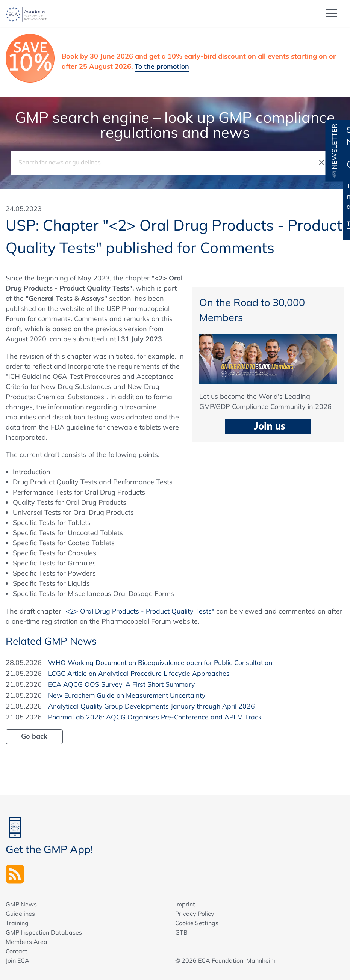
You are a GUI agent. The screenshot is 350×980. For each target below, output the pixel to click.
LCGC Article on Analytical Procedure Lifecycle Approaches (141, 673)
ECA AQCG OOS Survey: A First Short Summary (123, 684)
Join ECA (17, 960)
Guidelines (20, 914)
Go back (34, 736)
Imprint (185, 904)
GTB (181, 932)
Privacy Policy (195, 914)
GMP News (21, 904)
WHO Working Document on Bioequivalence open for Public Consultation (163, 662)
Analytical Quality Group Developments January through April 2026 (154, 706)
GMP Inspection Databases (44, 932)
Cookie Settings (197, 923)
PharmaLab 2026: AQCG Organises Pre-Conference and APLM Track (158, 717)
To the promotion (163, 66)
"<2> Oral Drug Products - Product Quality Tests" (140, 611)
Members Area (27, 942)
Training (17, 923)
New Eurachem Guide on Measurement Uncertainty (129, 695)
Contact (17, 951)
